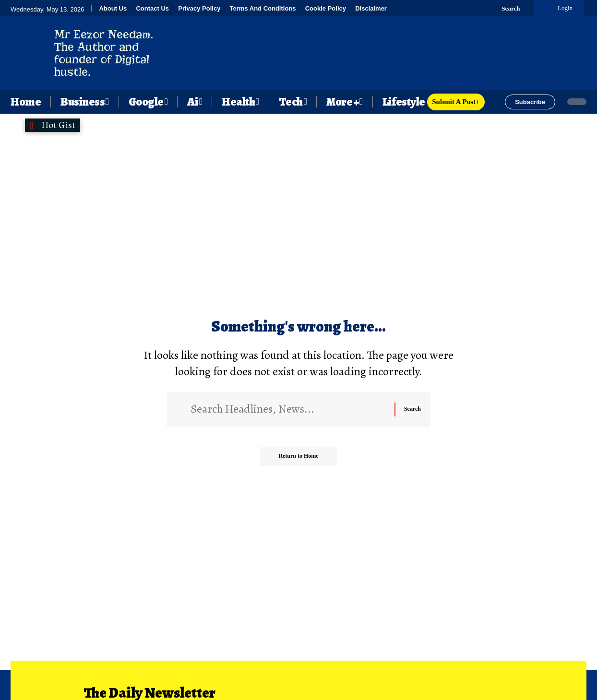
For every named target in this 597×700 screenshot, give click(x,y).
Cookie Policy (326, 8)
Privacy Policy (199, 8)
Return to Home (298, 456)
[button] (505, 8)
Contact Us (152, 8)
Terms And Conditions (263, 8)
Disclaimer (371, 8)
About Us (113, 8)
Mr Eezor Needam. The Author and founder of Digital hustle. (104, 53)
